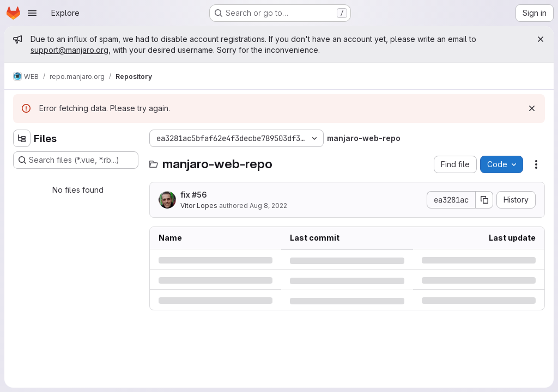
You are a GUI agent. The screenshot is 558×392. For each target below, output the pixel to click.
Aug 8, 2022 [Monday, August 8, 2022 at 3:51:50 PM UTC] (268, 206)
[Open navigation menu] (32, 13)
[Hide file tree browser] (22, 138)
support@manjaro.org (69, 50)
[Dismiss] (532, 108)
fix (194, 195)
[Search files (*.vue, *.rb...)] (76, 160)
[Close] (541, 39)
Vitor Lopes (199, 206)
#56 (199, 195)
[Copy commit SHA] (484, 200)
